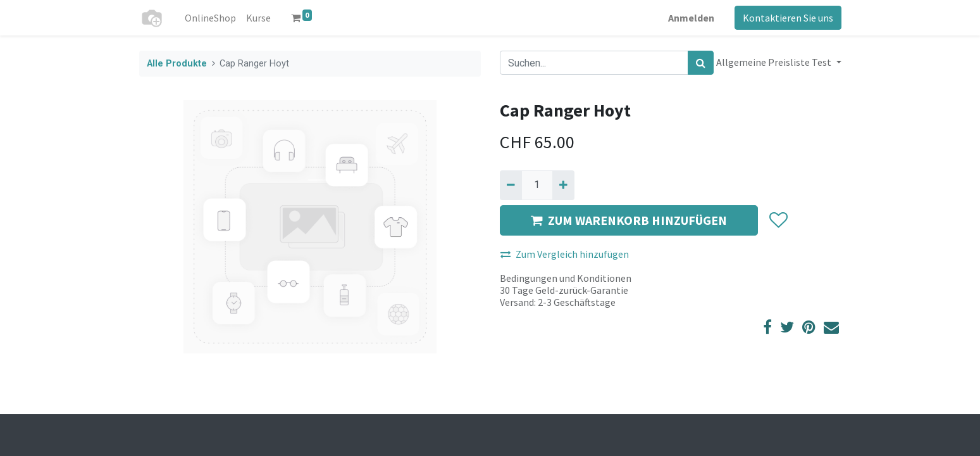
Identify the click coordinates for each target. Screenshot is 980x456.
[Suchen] (701, 63)
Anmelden (691, 18)
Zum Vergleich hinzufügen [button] (565, 254)
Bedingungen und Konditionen (566, 278)
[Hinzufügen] (563, 185)
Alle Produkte (177, 64)
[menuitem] (210, 18)
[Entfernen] (511, 185)
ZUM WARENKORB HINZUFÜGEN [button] (629, 220)
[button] (778, 220)
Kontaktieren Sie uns (788, 18)
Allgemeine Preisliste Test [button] (775, 62)
